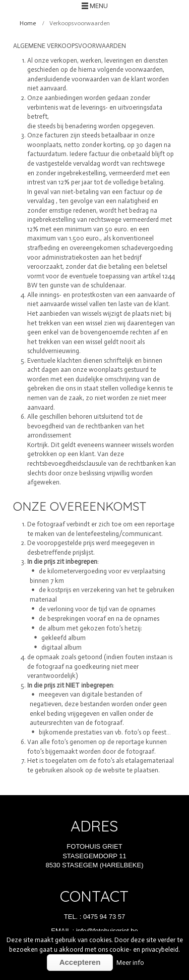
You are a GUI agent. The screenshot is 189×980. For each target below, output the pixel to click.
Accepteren (80, 962)
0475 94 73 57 (104, 917)
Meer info (130, 963)
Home (28, 23)
